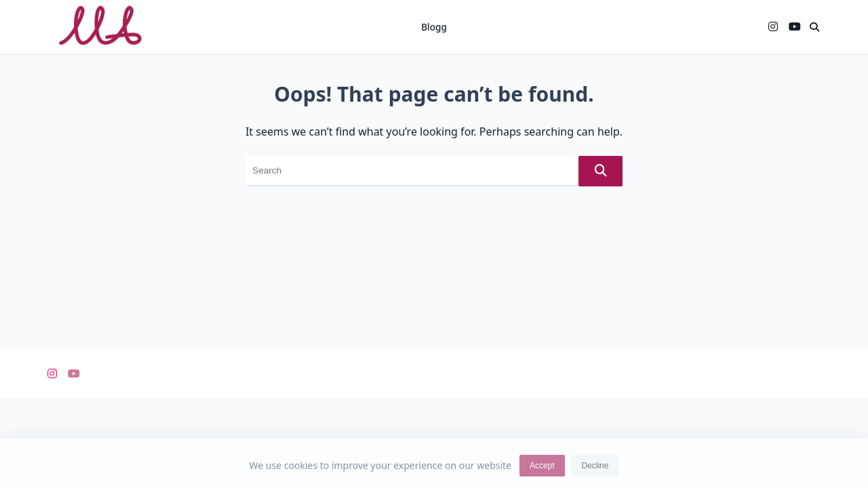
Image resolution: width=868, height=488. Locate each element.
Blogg (434, 27)
